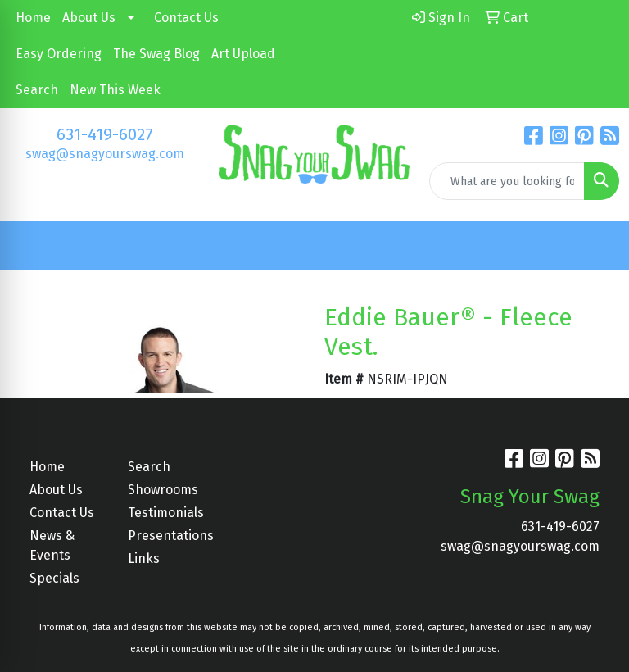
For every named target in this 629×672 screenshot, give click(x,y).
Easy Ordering (59, 54)
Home (33, 18)
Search (37, 90)
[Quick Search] (507, 181)
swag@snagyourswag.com (105, 154)
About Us (89, 18)
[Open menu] (596, 246)
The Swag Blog (156, 54)
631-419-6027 (105, 134)
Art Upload (243, 54)
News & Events (52, 545)
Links (144, 558)
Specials (54, 578)
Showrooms (163, 490)
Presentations (167, 536)
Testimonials (166, 513)
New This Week (115, 90)
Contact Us (186, 18)
